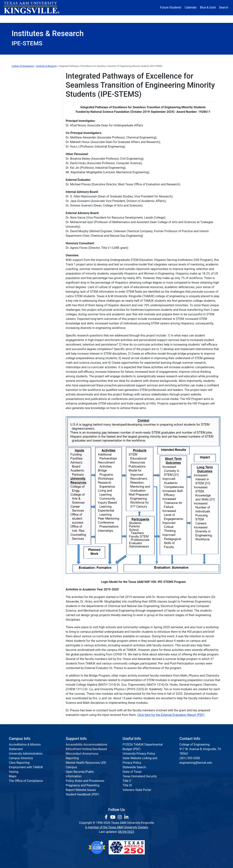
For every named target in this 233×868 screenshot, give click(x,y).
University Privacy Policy (139, 754)
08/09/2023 (126, 832)
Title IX (127, 785)
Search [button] (224, 7)
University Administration (26, 754)
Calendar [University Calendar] (191, 7)
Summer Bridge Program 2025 (32, 83)
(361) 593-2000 (190, 758)
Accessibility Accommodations (87, 745)
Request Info (205, 58)
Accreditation (173, 58)
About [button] (22, 19)
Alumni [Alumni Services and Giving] (162, 19)
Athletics (186, 19)
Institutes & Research (98, 58)
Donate (210, 19)
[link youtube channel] (113, 817)
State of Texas (132, 772)
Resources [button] (135, 19)
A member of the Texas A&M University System (117, 827)
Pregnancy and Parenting (83, 785)
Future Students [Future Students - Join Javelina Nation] (171, 7)
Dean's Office (28, 58)
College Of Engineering (23, 66)
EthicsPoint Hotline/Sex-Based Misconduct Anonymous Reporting (86, 754)
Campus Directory (21, 758)
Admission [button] (49, 19)
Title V (127, 781)
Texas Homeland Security (140, 776)
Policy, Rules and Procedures (85, 781)
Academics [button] (79, 19)
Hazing (14, 772)
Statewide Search (134, 767)
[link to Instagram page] (120, 817)
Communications (138, 58)
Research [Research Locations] (108, 19)
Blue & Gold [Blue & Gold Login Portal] (208, 7)
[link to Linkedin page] (126, 817)
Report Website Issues (81, 790)
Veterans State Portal (137, 790)
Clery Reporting (19, 763)
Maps (13, 776)
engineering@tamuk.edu (196, 763)
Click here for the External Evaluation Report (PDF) (171, 715)
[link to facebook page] (107, 817)
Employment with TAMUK (26, 767)
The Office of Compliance (26, 781)
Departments (60, 58)
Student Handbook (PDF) (82, 794)
